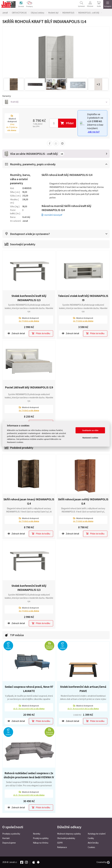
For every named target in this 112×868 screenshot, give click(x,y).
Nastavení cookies (90, 438)
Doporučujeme (9, 843)
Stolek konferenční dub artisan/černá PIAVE (83, 689)
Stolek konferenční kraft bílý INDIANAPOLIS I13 (29, 298)
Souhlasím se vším (90, 430)
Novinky (37, 834)
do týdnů (29, 321)
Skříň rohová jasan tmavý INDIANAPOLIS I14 (29, 501)
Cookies (91, 847)
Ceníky (91, 838)
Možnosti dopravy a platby (69, 834)
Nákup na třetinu (41, 843)
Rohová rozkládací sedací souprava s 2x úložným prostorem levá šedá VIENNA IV (29, 775)
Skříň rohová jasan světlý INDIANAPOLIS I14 (83, 501)
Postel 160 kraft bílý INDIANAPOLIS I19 (29, 387)
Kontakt (6, 838)
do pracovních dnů (29, 709)
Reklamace (62, 847)
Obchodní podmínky (66, 838)
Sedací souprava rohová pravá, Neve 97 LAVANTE (29, 689)
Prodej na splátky (41, 838)
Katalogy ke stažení (97, 834)
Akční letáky (93, 843)
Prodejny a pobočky (11, 834)
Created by (103, 862)
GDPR (60, 843)
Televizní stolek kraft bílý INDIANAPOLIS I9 (83, 298)
